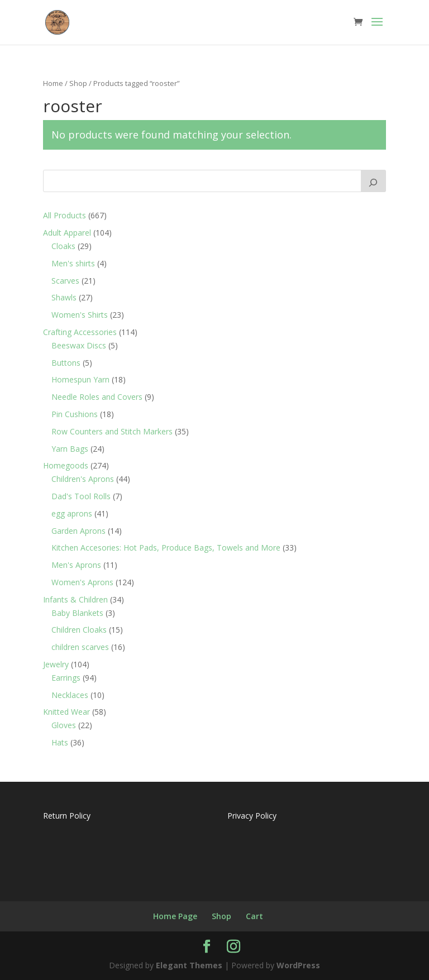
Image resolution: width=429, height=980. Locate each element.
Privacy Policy (252, 816)
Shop (78, 83)
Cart (254, 916)
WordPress (298, 965)
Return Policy (67, 816)
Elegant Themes (189, 965)
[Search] (374, 181)
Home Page (175, 916)
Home (53, 83)
